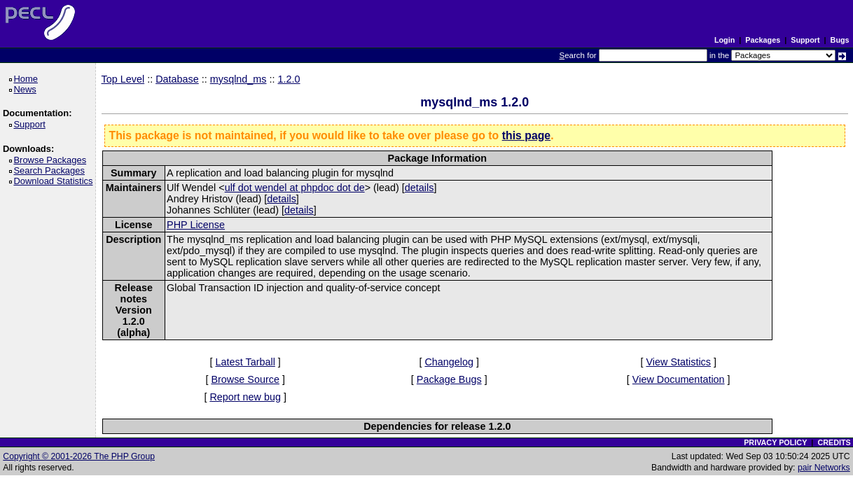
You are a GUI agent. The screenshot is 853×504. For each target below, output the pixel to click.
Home (28, 79)
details (419, 188)
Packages (763, 40)
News (27, 89)
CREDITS (834, 442)
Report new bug (245, 397)
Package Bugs (449, 379)
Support (805, 40)
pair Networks (824, 468)
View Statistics (678, 362)
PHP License (196, 225)
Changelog (449, 362)
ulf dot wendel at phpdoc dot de (295, 188)
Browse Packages (52, 160)
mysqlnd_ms (238, 79)
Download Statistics (55, 181)
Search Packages (51, 170)
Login (724, 40)
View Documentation (679, 379)
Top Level (123, 79)
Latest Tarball (245, 362)
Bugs (840, 40)
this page (526, 135)
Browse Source (245, 379)
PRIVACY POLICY (775, 442)
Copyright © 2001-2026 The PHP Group (79, 456)
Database (177, 79)
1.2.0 (289, 79)
